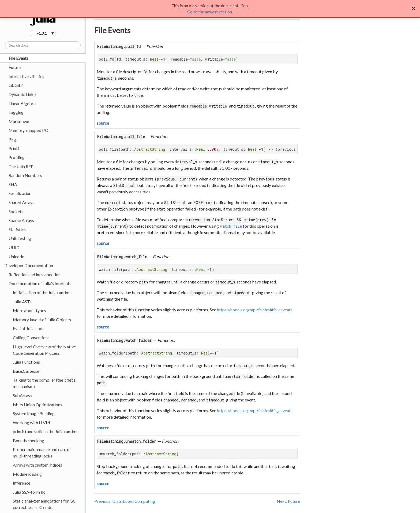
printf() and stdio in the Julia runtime (46, 431)
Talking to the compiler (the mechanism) (44, 383)
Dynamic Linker (23, 94)
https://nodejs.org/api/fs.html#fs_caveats (255, 310)
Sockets (16, 211)
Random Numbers (25, 175)
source (103, 123)
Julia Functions (26, 362)
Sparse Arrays (21, 220)
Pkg (12, 139)
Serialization (20, 193)
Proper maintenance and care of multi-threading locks (42, 453)
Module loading (27, 474)
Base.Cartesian (27, 371)
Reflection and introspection (35, 274)
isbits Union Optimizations (37, 405)
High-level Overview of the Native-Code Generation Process (45, 350)
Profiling (17, 157)
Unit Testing (20, 238)
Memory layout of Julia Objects (42, 320)
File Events (18, 58)
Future (15, 67)
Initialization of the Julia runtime (42, 292)
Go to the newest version (210, 12)
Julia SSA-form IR (29, 492)
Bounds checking (29, 440)
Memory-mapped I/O (29, 130)
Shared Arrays (21, 202)
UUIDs (15, 247)
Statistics (17, 229)
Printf (14, 148)
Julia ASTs (22, 302)
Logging (16, 112)
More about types (29, 310)
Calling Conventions (31, 337)
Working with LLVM (31, 422)
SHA (13, 184)
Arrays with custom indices (37, 465)
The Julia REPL (22, 166)
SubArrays (22, 395)
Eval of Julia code (29, 328)
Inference (22, 483)
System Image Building (34, 413)
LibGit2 (16, 85)
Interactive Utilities (26, 76)
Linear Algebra (22, 103)
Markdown (19, 121)
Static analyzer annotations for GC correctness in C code (44, 504)
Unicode (16, 256)
